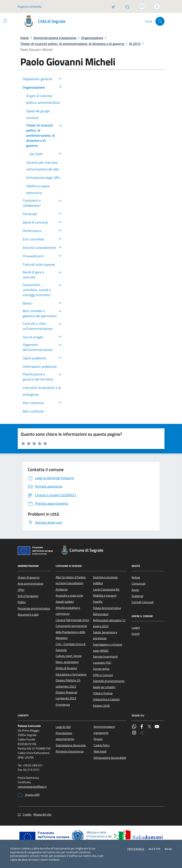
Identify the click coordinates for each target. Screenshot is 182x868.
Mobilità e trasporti (105, 596)
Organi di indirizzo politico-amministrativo (43, 99)
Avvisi (135, 590)
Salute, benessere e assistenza (105, 635)
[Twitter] (149, 727)
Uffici (21, 590)
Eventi (136, 634)
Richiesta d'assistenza (70, 751)
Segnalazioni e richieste (108, 644)
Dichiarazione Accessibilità (110, 758)
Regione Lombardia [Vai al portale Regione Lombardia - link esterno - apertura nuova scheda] (30, 6)
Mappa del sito (42, 815)
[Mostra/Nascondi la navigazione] (5, 21)
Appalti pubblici (65, 602)
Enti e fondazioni (28, 596)
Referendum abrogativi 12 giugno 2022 (109, 623)
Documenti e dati (28, 615)
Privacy (98, 739)
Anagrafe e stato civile (69, 596)
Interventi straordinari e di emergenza (42, 391)
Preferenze (136, 849)
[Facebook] (142, 727)
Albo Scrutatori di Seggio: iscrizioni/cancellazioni (71, 580)
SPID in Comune (103, 675)
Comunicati (139, 584)
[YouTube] (157, 727)
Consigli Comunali (143, 602)
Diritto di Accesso (66, 668)
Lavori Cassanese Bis (106, 589)
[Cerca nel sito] (160, 21)
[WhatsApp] (134, 727)
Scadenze (138, 596)
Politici (22, 602)
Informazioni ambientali (40, 367)
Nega (168, 849)
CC (19, 815)
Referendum (101, 614)
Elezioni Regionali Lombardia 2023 (66, 695)
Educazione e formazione (71, 674)
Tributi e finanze (103, 693)
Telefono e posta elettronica (38, 189)
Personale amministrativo (34, 608)
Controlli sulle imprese (39, 264)
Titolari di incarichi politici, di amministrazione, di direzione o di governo (72, 44)
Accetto (155, 849)
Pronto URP (29, 795)
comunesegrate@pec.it (32, 787)
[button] (60, 78)
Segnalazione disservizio (71, 745)
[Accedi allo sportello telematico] (142, 7)
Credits (27, 815)
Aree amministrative (30, 584)
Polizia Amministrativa (107, 608)
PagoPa (98, 602)
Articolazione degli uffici (43, 178)
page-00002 (101, 651)
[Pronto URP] (127, 7)
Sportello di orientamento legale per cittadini (109, 684)
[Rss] (142, 733)
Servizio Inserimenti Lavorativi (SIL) (105, 659)
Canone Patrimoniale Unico (72, 620)
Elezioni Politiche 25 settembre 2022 (68, 683)
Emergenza (63, 705)
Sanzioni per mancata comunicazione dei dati (42, 166)
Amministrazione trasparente (55, 38)
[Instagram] (134, 733)
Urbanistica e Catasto (106, 699)
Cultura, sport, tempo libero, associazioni (69, 659)
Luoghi (136, 628)
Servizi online (101, 669)
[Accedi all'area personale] (157, 7)
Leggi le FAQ (63, 727)
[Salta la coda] (113, 7)
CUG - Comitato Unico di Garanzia (71, 647)
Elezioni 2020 (101, 706)
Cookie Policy (102, 745)
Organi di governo (29, 577)
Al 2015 (135, 44)
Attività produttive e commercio (68, 611)
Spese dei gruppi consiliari (38, 114)
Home (24, 38)
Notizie (136, 577)
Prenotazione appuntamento (65, 736)
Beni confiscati (33, 411)
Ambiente (62, 589)
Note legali (100, 751)
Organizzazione (92, 38)
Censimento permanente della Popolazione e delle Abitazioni (71, 632)
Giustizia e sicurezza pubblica (105, 580)
